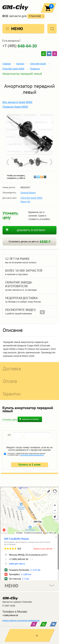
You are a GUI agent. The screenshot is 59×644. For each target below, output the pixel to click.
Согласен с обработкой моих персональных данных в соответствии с (27, 454)
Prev (8, 162)
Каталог (20, 64)
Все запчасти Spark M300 (17, 102)
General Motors (28, 193)
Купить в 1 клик (30, 465)
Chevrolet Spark (38, 64)
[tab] (29, 330)
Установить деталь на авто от (29, 242)
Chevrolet (35, 16)
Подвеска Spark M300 (15, 107)
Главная (7, 64)
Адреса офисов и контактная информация (21, 621)
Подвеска (35, 69)
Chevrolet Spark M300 (13, 69)
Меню (17, 29)
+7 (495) (20, 46)
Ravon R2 (25, 202)
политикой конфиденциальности (32, 455)
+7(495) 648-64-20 (10, 615)
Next (51, 162)
